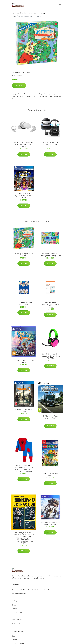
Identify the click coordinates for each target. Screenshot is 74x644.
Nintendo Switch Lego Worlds (50, 475)
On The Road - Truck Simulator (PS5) (50, 417)
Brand (23, 72)
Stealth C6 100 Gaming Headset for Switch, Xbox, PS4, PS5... (50, 356)
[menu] (60, 4)
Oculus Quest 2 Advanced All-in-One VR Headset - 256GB (24, 145)
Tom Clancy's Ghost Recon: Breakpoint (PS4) (50, 524)
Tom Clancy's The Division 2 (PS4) (24, 411)
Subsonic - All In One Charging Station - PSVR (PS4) (50, 145)
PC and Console (17, 612)
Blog (14, 636)
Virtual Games (17, 620)
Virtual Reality (17, 623)
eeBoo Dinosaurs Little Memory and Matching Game (50, 255)
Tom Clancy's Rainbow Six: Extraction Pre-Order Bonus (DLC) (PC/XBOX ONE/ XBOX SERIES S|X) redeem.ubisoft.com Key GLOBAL (24, 538)
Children (15, 609)
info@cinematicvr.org (19, 594)
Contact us (16, 640)
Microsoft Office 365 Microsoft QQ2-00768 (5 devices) (50, 305)
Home (14, 16)
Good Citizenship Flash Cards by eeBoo (24, 304)
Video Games (17, 616)
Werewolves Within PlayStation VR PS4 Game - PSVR (24, 196)
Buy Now (19, 85)
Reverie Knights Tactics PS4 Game (24, 361)
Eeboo (28, 72)
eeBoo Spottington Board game (24, 255)
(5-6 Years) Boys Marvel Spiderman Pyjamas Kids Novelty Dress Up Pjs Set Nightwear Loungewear (24, 468)
